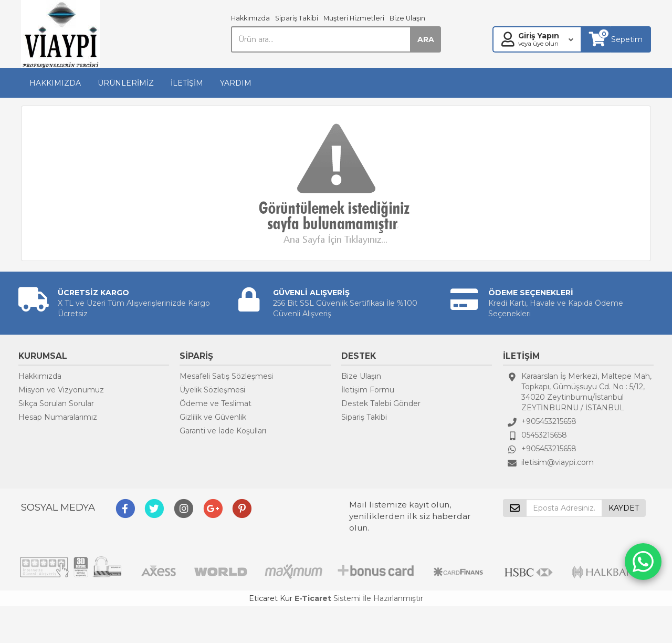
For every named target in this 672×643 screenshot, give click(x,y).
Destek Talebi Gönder (381, 403)
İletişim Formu (368, 390)
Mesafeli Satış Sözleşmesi (226, 376)
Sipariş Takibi (297, 18)
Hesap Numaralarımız (58, 417)
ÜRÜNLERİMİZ (126, 83)
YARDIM (236, 83)
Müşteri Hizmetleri (354, 18)
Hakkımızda (250, 18)
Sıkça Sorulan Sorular (56, 403)
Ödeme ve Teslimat (216, 403)
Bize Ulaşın (407, 18)
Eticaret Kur (271, 598)
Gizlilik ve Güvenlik (213, 417)
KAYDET (624, 508)
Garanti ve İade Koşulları (223, 431)
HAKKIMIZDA (55, 83)
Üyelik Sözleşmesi (212, 390)
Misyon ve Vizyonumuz (61, 390)
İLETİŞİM (187, 83)
